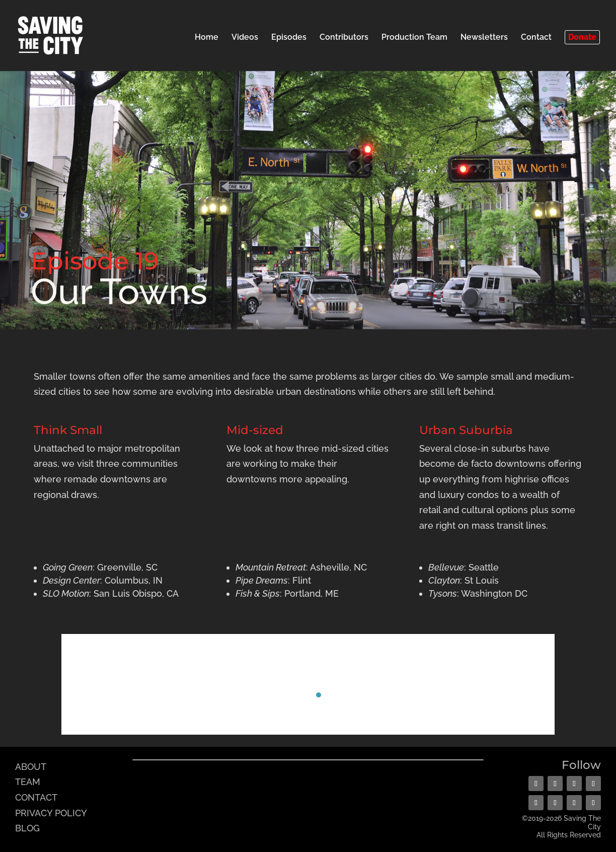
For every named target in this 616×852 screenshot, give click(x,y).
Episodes (289, 38)
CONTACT (36, 797)
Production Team (414, 38)
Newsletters (484, 38)
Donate (582, 37)
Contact (536, 38)
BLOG (27, 828)
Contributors (344, 38)
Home (207, 38)
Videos (245, 38)
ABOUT (31, 767)
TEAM (28, 782)
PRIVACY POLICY (51, 813)
